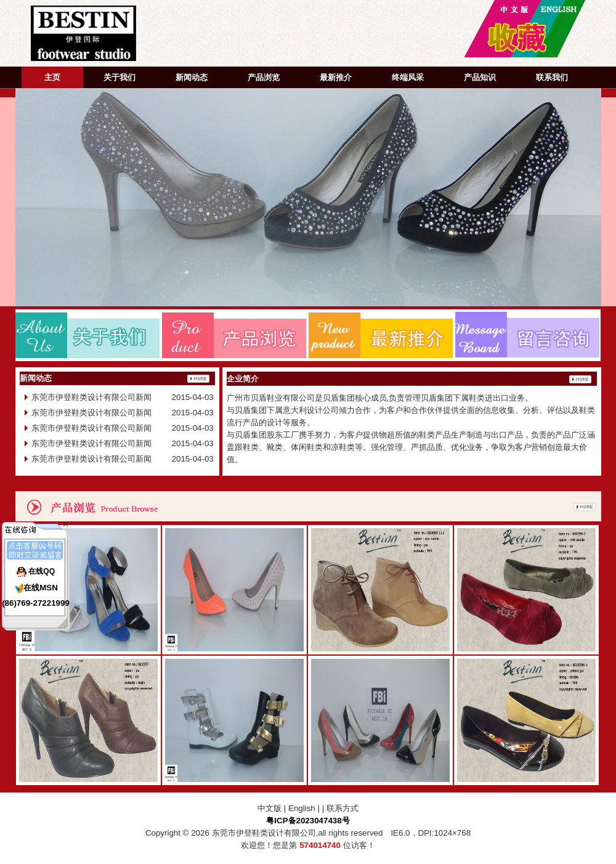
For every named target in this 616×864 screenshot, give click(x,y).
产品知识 (480, 77)
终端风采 (408, 77)
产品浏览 (264, 77)
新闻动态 (192, 77)
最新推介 (336, 77)
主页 (52, 77)
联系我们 (552, 77)
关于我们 (120, 77)
